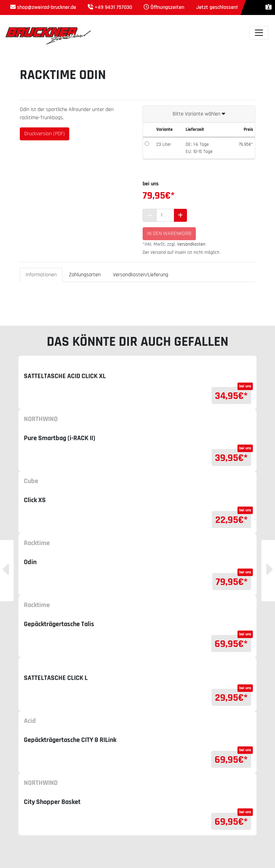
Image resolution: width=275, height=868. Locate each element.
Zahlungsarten (85, 275)
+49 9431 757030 (113, 7)
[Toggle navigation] (259, 33)
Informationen (41, 275)
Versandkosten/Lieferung (141, 275)
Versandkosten (191, 244)
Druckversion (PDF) (45, 134)
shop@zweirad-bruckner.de (47, 7)
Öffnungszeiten (167, 7)
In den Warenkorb (169, 234)
